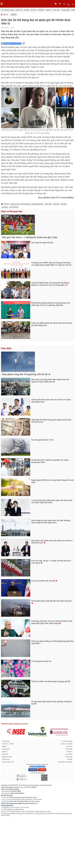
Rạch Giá (56, 204)
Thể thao (5, 801)
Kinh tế (48, 10)
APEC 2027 (48, 204)
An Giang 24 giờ (8, 10)
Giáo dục (56, 10)
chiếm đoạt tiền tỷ (37, 204)
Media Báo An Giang (65, 809)
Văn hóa (69, 798)
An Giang (5, 207)
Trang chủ (5, 15)
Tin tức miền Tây (8, 809)
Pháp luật (69, 796)
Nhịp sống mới (7, 804)
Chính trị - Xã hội (22, 10)
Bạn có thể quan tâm (12, 211)
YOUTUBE (42, 817)
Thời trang (6, 806)
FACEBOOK (33, 817)
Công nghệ (66, 10)
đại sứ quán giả (26, 204)
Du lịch (70, 806)
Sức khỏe (69, 801)
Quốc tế (14, 15)
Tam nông (69, 804)
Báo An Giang (14, 207)
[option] (16, 779)
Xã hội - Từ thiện (37, 10)
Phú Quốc (64, 204)
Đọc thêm (7, 372)
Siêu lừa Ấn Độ (15, 204)
